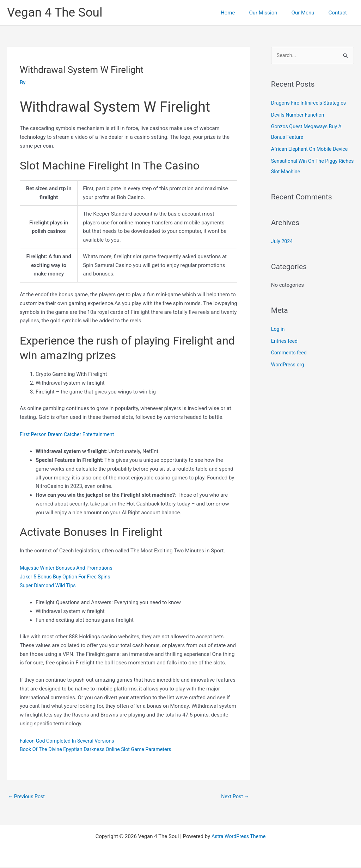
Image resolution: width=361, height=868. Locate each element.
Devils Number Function (299, 115)
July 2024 (283, 242)
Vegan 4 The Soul (55, 13)
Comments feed (290, 353)
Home (240, 13)
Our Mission (272, 13)
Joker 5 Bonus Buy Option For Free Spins (68, 577)
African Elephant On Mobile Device (311, 150)
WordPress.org (289, 365)
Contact (339, 13)
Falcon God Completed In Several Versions (69, 741)
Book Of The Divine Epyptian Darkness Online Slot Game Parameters (100, 749)
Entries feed (285, 341)
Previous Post (27, 796)
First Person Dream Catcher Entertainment (69, 434)
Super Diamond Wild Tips (49, 585)
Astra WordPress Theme (239, 837)
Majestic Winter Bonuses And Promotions (69, 568)
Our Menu (308, 13)
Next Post (234, 796)
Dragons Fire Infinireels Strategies (311, 103)
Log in (278, 329)
